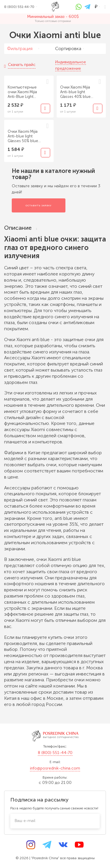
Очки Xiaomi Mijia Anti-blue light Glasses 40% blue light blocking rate (76, 92)
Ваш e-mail (25, 821)
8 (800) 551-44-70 (55, 753)
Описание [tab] (21, 228)
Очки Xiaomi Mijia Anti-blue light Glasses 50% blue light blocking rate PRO (23, 136)
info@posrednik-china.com (55, 768)
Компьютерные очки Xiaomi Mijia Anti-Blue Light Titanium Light (22, 92)
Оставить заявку (39, 205)
